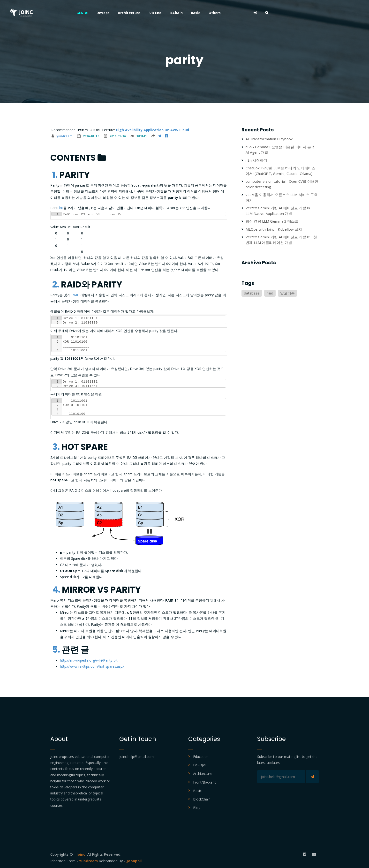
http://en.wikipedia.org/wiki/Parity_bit (89, 660)
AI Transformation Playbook (269, 139)
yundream (62, 136)
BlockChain (202, 799)
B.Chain (223, 13)
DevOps (200, 765)
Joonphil (134, 861)
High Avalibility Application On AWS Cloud (152, 130)
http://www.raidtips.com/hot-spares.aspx (92, 666)
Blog (197, 808)
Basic (242, 13)
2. (56, 284)
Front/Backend (205, 782)
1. (55, 175)
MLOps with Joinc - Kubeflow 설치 (274, 229)
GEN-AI (129, 13)
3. (56, 447)
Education (201, 757)
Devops (150, 13)
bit (61, 208)
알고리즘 (287, 293)
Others (261, 13)
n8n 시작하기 (256, 160)
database (252, 293)
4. (56, 590)
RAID (76, 295)
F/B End (202, 13)
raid (270, 293)
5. (56, 650)
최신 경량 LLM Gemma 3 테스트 (272, 221)
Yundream (89, 861)
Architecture (176, 13)
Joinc (81, 854)
